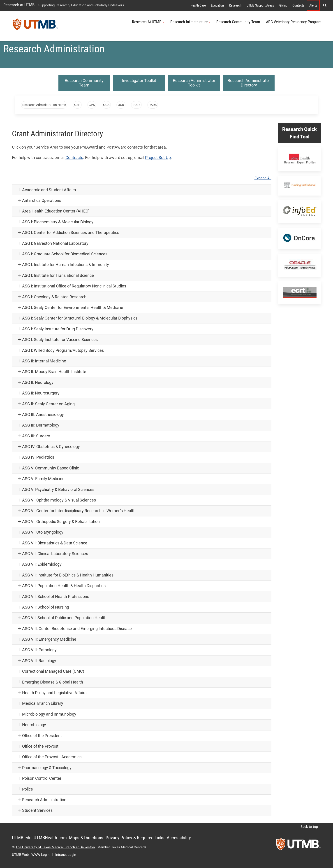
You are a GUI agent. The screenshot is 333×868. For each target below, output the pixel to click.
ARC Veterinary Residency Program (294, 22)
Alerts (313, 5)
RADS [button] (153, 105)
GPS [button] (92, 105)
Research (235, 5)
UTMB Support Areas (260, 5)
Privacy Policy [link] (50, 843)
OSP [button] (77, 105)
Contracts (74, 158)
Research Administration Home (44, 105)
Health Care (198, 5)
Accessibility (179, 838)
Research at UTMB (19, 5)
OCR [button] (121, 105)
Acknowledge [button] (28, 853)
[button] (106, 833)
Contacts (298, 5)
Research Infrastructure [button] (190, 22)
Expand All (263, 178)
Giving (283, 5)
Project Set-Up (158, 158)
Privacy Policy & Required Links (135, 838)
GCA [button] (106, 105)
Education (217, 5)
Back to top (311, 827)
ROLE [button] (136, 105)
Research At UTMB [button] (148, 22)
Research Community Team (238, 22)
